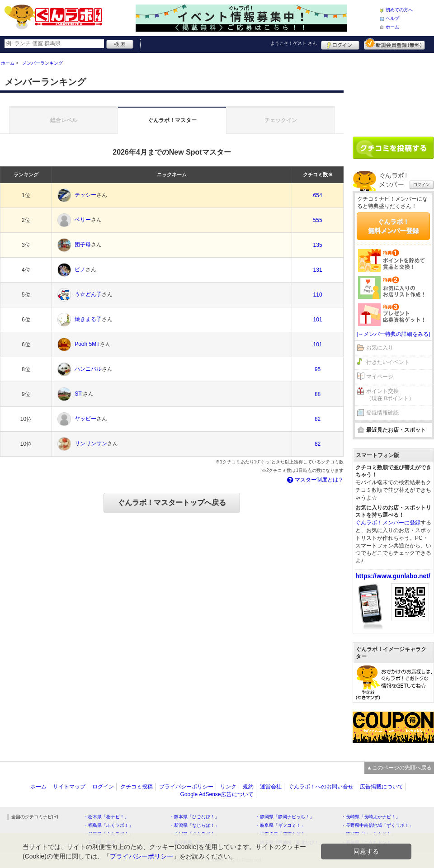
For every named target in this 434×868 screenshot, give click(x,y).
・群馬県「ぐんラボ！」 (108, 834)
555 (318, 220)
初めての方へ (399, 10)
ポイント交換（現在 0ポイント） (390, 395)
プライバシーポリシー (186, 787)
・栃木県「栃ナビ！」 (106, 817)
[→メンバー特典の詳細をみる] (394, 334)
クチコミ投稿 (137, 787)
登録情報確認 (382, 413)
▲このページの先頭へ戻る (399, 768)
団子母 (83, 245)
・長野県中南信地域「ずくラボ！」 (377, 825)
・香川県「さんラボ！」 (194, 834)
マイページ (380, 377)
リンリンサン (91, 444)
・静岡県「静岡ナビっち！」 (285, 817)
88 (318, 394)
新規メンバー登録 (394, 44)
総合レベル (64, 120)
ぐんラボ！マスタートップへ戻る (172, 502)
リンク (228, 787)
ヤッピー (85, 419)
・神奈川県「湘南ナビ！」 (283, 834)
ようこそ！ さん (294, 43)
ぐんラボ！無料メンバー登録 (393, 226)
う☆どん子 (88, 295)
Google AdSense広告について (217, 794)
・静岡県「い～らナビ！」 (368, 834)
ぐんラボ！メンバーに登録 (388, 523)
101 (318, 320)
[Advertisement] (393, 91)
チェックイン (281, 120)
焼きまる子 (88, 320)
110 (318, 295)
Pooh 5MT (87, 344)
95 (318, 369)
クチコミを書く (393, 148)
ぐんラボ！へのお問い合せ (321, 787)
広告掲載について (382, 787)
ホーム (392, 27)
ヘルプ (392, 18)
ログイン (340, 44)
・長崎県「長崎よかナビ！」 (371, 817)
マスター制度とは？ (314, 480)
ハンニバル (88, 369)
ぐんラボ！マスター (172, 120)
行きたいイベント (388, 362)
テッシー (85, 195)
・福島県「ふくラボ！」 (108, 825)
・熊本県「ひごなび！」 (194, 817)
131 (318, 270)
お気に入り (380, 348)
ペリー (83, 220)
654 (318, 195)
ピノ (80, 270)
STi (79, 394)
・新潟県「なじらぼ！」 (194, 825)
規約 (248, 787)
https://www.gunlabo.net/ (393, 576)
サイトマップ (69, 787)
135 (318, 245)
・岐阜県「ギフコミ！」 (280, 825)
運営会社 (271, 787)
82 (318, 419)
